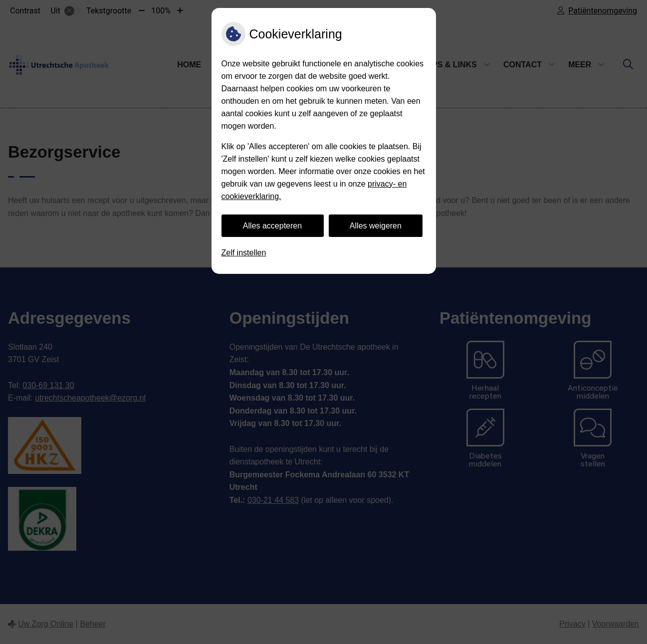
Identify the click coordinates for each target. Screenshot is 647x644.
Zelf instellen (244, 253)
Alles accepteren (272, 226)
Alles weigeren (376, 226)
